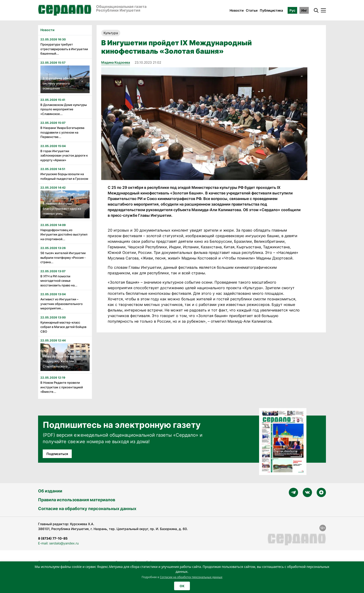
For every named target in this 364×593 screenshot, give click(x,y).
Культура (111, 33)
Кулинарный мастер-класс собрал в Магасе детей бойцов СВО (63, 327)
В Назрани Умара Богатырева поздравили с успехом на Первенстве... (62, 132)
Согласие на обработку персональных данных (87, 509)
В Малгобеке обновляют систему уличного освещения (61, 83)
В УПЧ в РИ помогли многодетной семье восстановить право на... (59, 281)
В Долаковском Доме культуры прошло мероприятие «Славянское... (64, 109)
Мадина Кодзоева (116, 62)
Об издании (50, 491)
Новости (237, 10)
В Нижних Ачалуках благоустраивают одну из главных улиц (62, 208)
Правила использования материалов (77, 500)
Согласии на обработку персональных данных (191, 577)
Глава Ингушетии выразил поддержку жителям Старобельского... (63, 361)
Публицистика (271, 10)
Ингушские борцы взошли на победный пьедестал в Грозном (64, 176)
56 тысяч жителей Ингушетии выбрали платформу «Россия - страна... (63, 257)
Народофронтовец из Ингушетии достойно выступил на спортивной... (64, 234)
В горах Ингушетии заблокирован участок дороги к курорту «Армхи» (64, 156)
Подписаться (57, 454)
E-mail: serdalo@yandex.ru (58, 543)
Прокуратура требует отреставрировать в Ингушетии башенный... (64, 49)
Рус (292, 10)
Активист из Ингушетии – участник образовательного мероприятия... (62, 304)
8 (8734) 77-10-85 (53, 538)
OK (182, 586)
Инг (304, 10)
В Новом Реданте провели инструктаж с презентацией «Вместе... (62, 387)
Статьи (252, 10)
